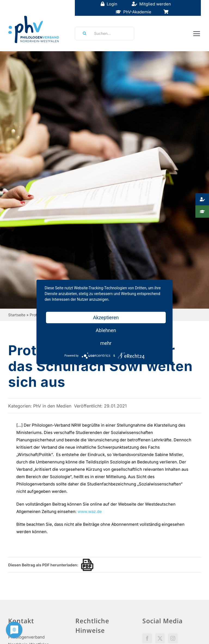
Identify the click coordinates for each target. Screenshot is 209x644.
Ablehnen (106, 330)
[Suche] (83, 34)
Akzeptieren (106, 318)
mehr (106, 343)
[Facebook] (147, 638)
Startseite (17, 315)
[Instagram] (173, 638)
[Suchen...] (104, 34)
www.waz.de (90, 511)
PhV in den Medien (52, 406)
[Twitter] (160, 638)
